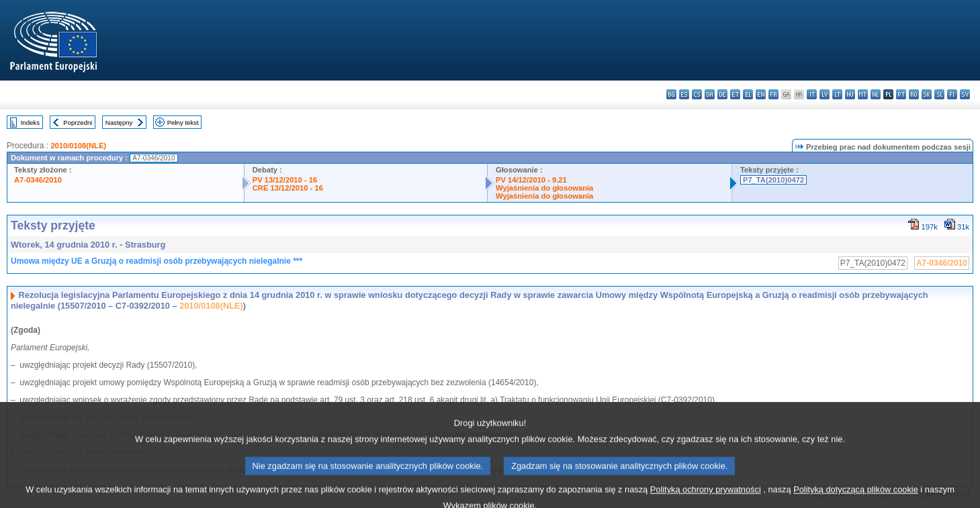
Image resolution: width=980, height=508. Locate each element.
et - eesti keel (735, 94)
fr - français (773, 94)
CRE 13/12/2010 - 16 (288, 188)
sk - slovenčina (927, 94)
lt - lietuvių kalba (837, 94)
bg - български (671, 94)
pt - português (901, 94)
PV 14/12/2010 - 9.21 (531, 180)
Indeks (30, 122)
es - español (684, 94)
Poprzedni (78, 122)
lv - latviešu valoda (825, 94)
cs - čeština (697, 94)
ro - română (914, 94)
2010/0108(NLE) (78, 146)
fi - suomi (952, 94)
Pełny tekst (183, 122)
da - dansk (710, 94)
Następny (119, 122)
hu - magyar (850, 94)
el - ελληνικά (748, 94)
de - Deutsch (722, 94)
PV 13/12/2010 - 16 (285, 180)
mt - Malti (863, 94)
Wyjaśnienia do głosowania (544, 188)
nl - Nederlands (876, 94)
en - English (761, 94)
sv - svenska (965, 94)
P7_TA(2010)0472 (773, 180)
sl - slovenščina (939, 94)
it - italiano (812, 94)
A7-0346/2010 (38, 180)
